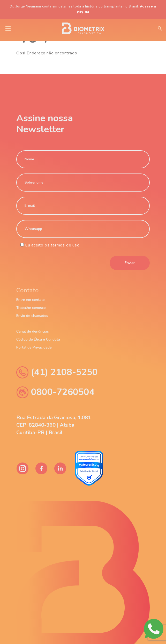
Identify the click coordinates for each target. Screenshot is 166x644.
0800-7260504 (55, 392)
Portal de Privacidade (34, 348)
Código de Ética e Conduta (38, 340)
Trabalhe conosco (31, 308)
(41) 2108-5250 (57, 372)
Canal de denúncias (33, 332)
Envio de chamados (32, 316)
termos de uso (65, 245)
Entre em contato (31, 300)
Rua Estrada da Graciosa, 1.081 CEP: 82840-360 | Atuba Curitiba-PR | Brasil (54, 425)
